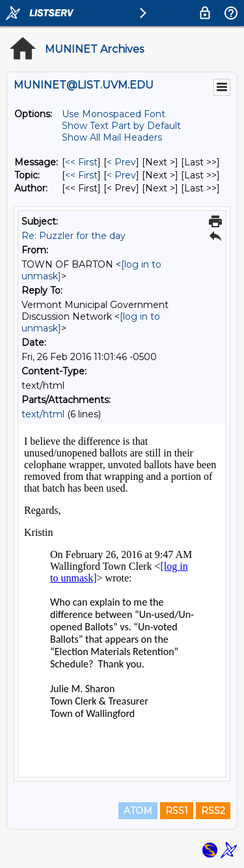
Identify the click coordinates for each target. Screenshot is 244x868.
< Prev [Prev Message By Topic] (121, 175)
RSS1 (177, 811)
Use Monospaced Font (114, 114)
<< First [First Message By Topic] (81, 175)
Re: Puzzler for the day (74, 236)
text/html (43, 414)
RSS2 (213, 811)
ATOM (138, 811)
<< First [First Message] (81, 162)
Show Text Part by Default (121, 126)
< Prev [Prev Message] (121, 162)
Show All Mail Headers (112, 137)
